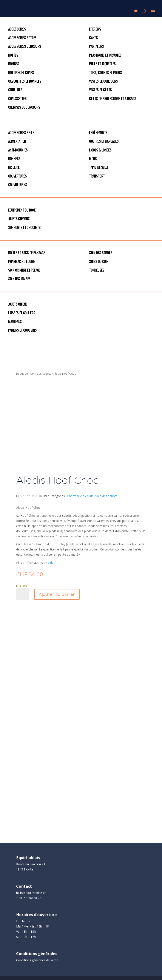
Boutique (22, 374)
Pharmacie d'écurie (80, 496)
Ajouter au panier (57, 594)
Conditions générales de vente (37, 960)
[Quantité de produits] (23, 594)
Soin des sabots (41, 374)
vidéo (51, 563)
